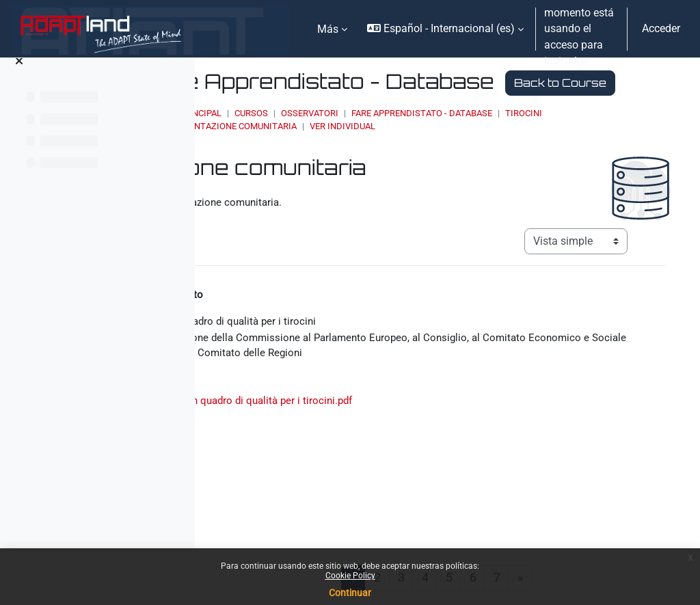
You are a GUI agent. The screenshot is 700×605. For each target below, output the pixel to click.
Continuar (350, 593)
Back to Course (357, 107)
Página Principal (335, 138)
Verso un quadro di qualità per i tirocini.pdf (437, 450)
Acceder (661, 28)
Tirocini (328, 151)
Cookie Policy (350, 576)
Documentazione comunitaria (429, 151)
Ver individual (543, 151)
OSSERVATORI (461, 138)
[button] (445, 29)
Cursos (402, 138)
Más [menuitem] (328, 29)
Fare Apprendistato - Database (573, 138)
